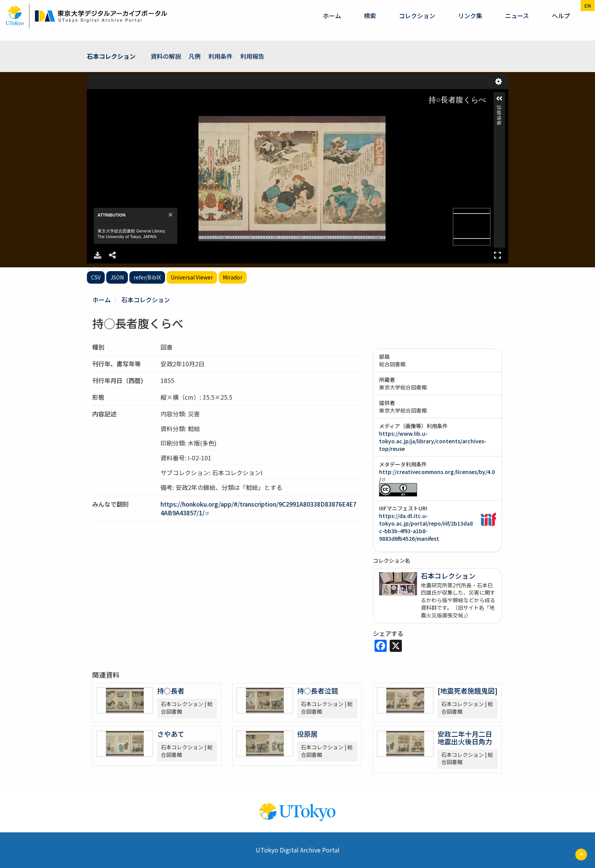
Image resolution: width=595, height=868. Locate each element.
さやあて (171, 734)
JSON (117, 277)
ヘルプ (561, 16)
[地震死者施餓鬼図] (467, 691)
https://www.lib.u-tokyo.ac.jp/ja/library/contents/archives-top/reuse (433, 441)
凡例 (195, 56)
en (588, 5)
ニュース (517, 16)
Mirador (233, 277)
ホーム (332, 16)
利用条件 (220, 56)
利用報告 (252, 56)
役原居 (307, 734)
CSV (96, 277)
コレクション (417, 16)
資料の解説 (166, 56)
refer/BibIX (147, 277)
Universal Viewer (192, 277)
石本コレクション (111, 56)
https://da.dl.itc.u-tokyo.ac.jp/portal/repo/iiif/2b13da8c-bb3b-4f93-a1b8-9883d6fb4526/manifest (426, 527)
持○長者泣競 (318, 691)
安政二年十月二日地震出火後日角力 (465, 738)
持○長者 (171, 691)
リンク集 (470, 16)
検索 (370, 16)
